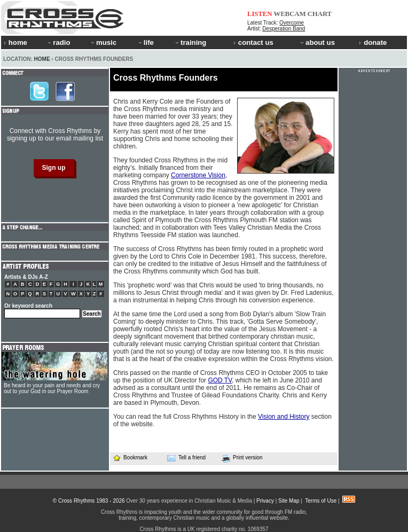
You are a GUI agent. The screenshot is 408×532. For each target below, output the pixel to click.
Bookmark (130, 457)
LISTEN (260, 14)
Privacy (265, 501)
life (146, 42)
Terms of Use (321, 501)
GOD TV (220, 380)
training (190, 42)
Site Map (289, 501)
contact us (253, 42)
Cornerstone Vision (198, 175)
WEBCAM (289, 14)
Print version (242, 458)
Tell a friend (186, 458)
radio (58, 42)
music (103, 42)
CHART (320, 14)
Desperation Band (284, 29)
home (15, 42)
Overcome (292, 23)
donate (373, 42)
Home (42, 59)
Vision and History (284, 417)
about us (317, 42)
